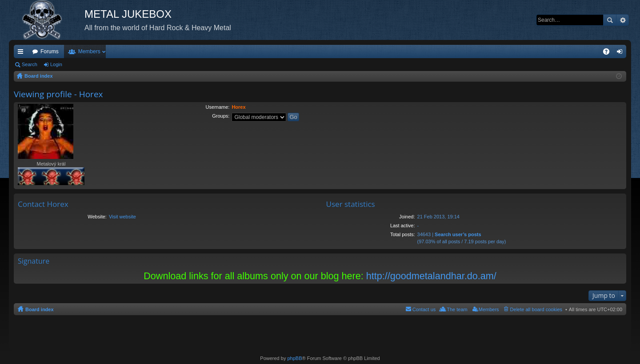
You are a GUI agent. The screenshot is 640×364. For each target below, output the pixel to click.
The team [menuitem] (457, 309)
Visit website (122, 217)
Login (56, 64)
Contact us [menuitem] (424, 309)
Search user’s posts (458, 234)
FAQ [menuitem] (609, 53)
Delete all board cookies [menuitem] (536, 309)
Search (610, 20)
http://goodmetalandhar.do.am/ (431, 276)
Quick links (22, 53)
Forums (50, 51)
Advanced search (622, 20)
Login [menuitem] (622, 53)
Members (89, 51)
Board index (40, 309)
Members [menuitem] (489, 309)
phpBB (294, 358)
